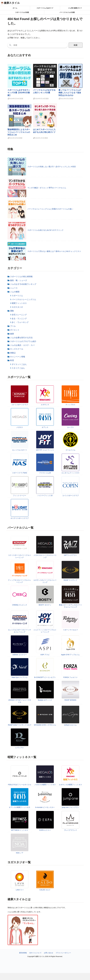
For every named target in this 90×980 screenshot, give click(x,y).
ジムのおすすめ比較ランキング (23, 284)
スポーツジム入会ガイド (45, 8)
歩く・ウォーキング (20, 322)
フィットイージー (20, 495)
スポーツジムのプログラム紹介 (23, 341)
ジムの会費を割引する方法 (21, 338)
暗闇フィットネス (19, 303)
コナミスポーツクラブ (20, 405)
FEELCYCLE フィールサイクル (20, 785)
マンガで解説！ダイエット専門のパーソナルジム (47, 188)
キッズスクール (17, 349)
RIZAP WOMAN (70, 700)
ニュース (14, 288)
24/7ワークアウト (70, 555)
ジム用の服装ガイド (75, 8)
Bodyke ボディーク (45, 700)
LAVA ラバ (20, 890)
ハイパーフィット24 (45, 495)
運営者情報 (23, 953)
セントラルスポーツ (20, 450)
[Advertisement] (45, 976)
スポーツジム (17, 296)
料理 (12, 360)
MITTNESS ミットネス (20, 830)
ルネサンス (45, 405)
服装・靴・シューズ (19, 280)
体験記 (13, 353)
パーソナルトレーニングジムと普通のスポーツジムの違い (50, 209)
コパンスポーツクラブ (70, 495)
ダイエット (15, 330)
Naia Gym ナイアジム (20, 677)
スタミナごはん (18, 368)
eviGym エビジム (70, 725)
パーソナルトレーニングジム (24, 299)
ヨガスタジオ (17, 307)
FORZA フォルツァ (70, 677)
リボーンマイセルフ (70, 630)
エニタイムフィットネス (70, 473)
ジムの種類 (15, 292)
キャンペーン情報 (18, 357)
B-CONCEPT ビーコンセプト (45, 677)
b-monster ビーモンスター (45, 807)
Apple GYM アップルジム (70, 655)
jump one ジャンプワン (70, 807)
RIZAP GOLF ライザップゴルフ (20, 725)
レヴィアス (20, 748)
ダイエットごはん (19, 364)
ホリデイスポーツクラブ (20, 518)
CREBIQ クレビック (20, 605)
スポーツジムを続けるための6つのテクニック (45, 230)
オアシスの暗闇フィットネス (20, 807)
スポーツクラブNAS (20, 473)
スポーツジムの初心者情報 (21, 277)
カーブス (70, 427)
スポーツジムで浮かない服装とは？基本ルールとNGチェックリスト (54, 251)
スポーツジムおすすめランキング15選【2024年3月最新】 (19, 93)
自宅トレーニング (19, 315)
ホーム (15, 8)
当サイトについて (35, 953)
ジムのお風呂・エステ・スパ (22, 345)
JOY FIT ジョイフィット (45, 450)
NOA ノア (20, 853)
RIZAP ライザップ (70, 580)
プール (13, 326)
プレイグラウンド (70, 830)
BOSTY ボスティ (45, 605)
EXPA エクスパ (45, 830)
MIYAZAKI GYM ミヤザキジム (45, 725)
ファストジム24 (45, 473)
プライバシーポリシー (63, 953)
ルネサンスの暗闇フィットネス (70, 785)
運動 (12, 311)
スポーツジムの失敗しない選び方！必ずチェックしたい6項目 (52, 167)
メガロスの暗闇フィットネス (45, 785)
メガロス (20, 427)
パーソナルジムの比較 (67, 12)
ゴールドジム (70, 450)
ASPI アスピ (45, 655)
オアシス (45, 427)
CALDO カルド (45, 890)
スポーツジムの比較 (22, 12)
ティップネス (70, 405)
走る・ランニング (19, 319)
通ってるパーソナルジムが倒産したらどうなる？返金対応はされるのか (70, 93)
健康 (12, 334)
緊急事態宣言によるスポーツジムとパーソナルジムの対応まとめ (19, 132)
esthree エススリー (20, 655)
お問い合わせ (49, 953)
